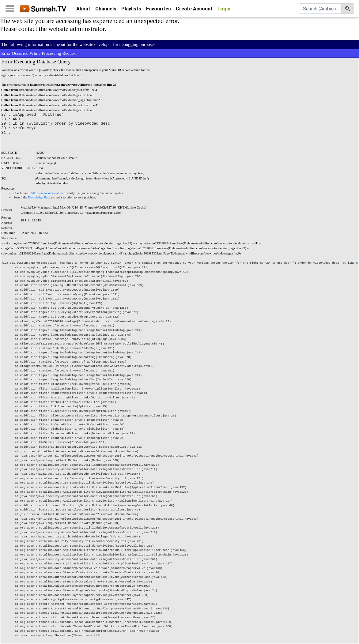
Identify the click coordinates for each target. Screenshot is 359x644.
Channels (106, 10)
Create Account (194, 10)
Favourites (159, 10)
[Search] (320, 10)
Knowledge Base (39, 197)
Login (224, 10)
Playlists (131, 10)
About (83, 10)
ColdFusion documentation (45, 193)
